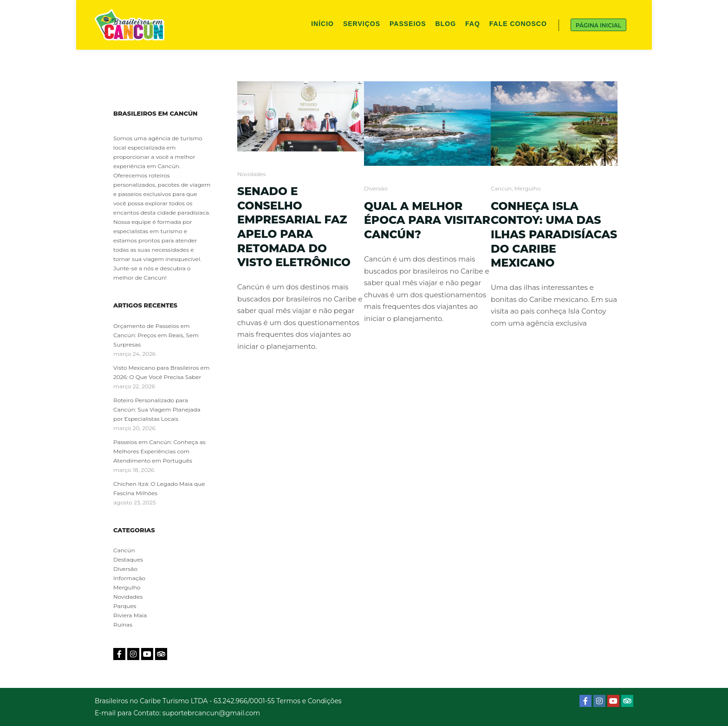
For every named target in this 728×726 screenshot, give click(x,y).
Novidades (251, 174)
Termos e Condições (309, 701)
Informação (129, 578)
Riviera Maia (130, 615)
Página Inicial (598, 25)
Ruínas (123, 625)
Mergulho (528, 189)
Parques (125, 606)
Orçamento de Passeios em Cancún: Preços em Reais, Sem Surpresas (156, 335)
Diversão (376, 189)
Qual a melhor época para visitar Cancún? (427, 220)
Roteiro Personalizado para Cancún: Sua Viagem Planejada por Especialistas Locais (157, 409)
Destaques (128, 559)
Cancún (501, 189)
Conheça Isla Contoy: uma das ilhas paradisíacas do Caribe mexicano (554, 234)
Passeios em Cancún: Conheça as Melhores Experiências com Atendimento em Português (159, 451)
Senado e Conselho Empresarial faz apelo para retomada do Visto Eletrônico (294, 227)
